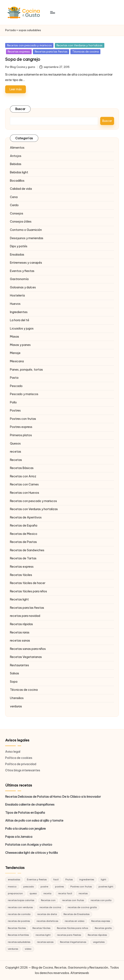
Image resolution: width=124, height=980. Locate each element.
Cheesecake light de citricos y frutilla (31, 853)
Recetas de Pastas (23, 542)
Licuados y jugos (22, 328)
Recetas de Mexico (24, 534)
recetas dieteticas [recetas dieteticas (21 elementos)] (47, 921)
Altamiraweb (80, 973)
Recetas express (19, 51)
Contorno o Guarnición (26, 230)
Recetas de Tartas (23, 558)
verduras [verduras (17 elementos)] (13, 949)
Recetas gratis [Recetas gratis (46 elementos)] (103, 928)
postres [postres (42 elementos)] (59, 887)
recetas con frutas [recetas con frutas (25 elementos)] (73, 900)
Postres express (21, 427)
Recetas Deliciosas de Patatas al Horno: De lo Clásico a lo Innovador (53, 797)
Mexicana (17, 361)
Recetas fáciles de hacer (28, 583)
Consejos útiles (21, 222)
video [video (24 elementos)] (28, 949)
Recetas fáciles (21, 575)
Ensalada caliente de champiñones (30, 805)
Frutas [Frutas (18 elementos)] (69, 880)
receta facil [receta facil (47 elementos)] (65, 893)
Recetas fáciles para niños (28, 591)
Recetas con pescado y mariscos (29, 45)
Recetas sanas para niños (28, 649)
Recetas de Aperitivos (26, 517)
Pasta (14, 378)
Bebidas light (19, 172)
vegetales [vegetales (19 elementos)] (99, 942)
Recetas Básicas (22, 468)
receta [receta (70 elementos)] (47, 893)
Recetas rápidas (21, 624)
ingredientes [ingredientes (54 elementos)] (87, 880)
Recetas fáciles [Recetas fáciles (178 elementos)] (17, 928)
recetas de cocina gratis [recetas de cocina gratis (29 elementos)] (82, 907)
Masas (14, 337)
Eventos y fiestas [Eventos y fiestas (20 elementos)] (37, 880)
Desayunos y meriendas (27, 238)
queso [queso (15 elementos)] (33, 893)
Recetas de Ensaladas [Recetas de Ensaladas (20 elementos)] (76, 914)
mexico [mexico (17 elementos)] (12, 887)
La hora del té (20, 320)
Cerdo (14, 205)
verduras (16, 706)
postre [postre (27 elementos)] (44, 887)
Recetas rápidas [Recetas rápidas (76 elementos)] (97, 935)
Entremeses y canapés (26, 263)
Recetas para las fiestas (51, 51)
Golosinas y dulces (23, 287)
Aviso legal (13, 752)
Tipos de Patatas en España (25, 813)
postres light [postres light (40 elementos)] (106, 887)
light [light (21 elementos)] (104, 880)
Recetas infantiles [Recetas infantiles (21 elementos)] (18, 935)
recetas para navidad (25, 616)
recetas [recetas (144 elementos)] (83, 893)
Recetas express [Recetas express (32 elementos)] (101, 921)
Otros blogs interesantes (23, 770)
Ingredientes (19, 312)
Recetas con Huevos (25, 493)
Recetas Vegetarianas (26, 657)
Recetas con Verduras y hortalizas (79, 45)
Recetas (16, 460)
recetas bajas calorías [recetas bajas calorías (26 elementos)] (21, 900)
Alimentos (17, 148)
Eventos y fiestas (22, 271)
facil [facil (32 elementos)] (56, 880)
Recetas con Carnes (24, 484)
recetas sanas (20, 641)
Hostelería (17, 295)
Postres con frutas (23, 419)
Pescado (16, 386)
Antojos (16, 156)
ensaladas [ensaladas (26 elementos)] (14, 880)
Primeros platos (21, 435)
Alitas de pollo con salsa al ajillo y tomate (34, 821)
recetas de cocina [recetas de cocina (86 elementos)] (50, 907)
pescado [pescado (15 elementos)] (29, 887)
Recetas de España (24, 526)
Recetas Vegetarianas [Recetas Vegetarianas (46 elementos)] (73, 942)
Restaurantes (19, 665)
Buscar (20, 109)
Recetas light (19, 599)
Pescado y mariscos (24, 394)
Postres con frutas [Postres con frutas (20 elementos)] (81, 887)
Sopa (14, 682)
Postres (15, 410)
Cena (14, 197)
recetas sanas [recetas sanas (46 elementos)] (45, 942)
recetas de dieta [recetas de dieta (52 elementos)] (47, 914)
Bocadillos (17, 181)
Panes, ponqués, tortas (26, 370)
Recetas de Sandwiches (27, 550)
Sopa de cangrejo (23, 59)
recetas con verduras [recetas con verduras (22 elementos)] (20, 907)
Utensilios (17, 698)
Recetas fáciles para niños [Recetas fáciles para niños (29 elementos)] (72, 928)
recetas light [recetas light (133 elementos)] (43, 935)
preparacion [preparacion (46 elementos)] (15, 893)
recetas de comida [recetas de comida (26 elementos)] (19, 914)
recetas (16, 452)
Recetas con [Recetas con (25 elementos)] (48, 900)
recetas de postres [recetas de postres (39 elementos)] (19, 921)
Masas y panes (20, 345)
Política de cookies (19, 758)
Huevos (15, 304)
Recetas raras (20, 632)
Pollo (13, 402)
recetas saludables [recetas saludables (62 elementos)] (19, 942)
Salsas (14, 673)
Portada (10, 30)
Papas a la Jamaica (19, 837)
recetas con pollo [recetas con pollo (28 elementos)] (101, 900)
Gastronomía (19, 279)
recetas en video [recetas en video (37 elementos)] (75, 921)
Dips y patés (19, 246)
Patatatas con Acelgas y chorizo (29, 845)
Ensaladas (17, 255)
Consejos (17, 213)
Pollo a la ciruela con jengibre (25, 829)
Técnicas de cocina (85, 51)
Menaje (15, 353)
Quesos (15, 443)
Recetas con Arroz (23, 476)
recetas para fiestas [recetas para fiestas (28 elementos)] (69, 935)
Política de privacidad (21, 764)
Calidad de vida (21, 189)
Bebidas (16, 164)
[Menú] (52, 12)
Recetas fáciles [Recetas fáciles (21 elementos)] (41, 928)
